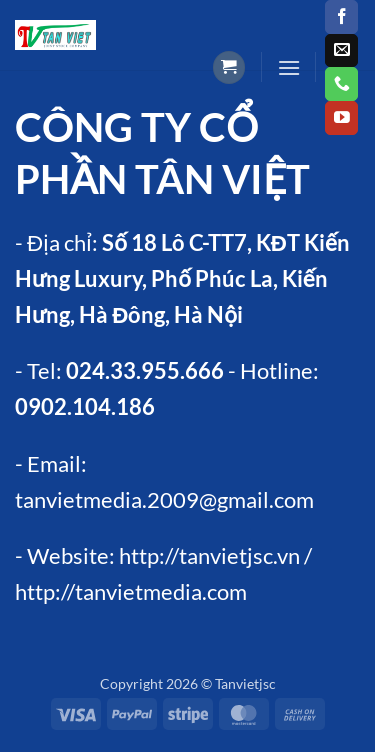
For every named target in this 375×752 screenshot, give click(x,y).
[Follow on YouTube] (341, 118)
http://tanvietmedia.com (131, 591)
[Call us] (341, 84)
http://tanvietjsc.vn (209, 555)
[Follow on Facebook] (341, 17)
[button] (229, 67)
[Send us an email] (341, 51)
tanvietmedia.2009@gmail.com (164, 499)
